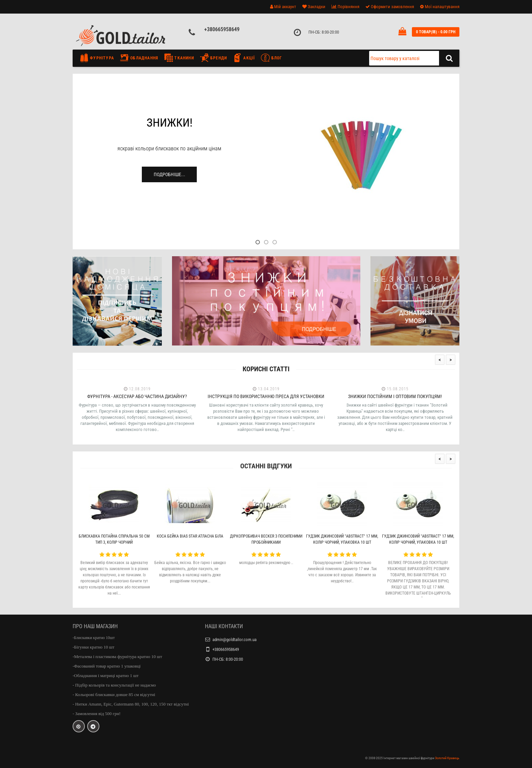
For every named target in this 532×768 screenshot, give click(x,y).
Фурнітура (99, 58)
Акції (244, 58)
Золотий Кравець (447, 758)
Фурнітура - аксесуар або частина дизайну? (137, 396)
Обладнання (139, 58)
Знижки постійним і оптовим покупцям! (395, 396)
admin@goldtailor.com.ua (234, 640)
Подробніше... (169, 174)
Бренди (214, 58)
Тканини (179, 58)
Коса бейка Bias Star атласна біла (190, 536)
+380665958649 (222, 29)
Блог (271, 58)
